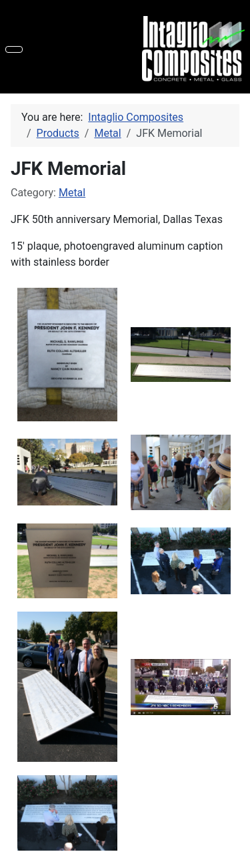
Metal (72, 193)
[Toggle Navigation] (14, 49)
